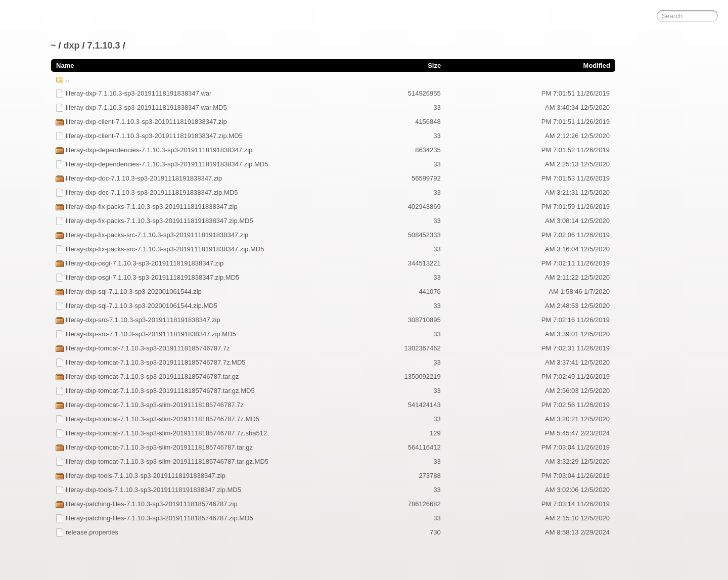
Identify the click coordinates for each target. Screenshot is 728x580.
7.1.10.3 (104, 46)
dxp (72, 46)
